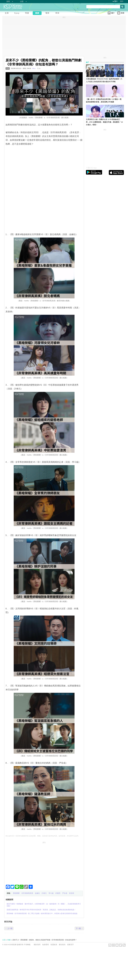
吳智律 (72, 893)
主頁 (4, 940)
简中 (122, 1)
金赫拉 (37, 893)
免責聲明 (45, 945)
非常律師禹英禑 (27, 893)
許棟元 (44, 893)
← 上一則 (9, 928)
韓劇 (8, 68)
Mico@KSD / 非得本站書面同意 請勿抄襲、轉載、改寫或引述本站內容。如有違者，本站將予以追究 (42, 836)
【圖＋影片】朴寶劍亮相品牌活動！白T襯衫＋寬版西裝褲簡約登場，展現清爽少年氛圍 (104, 101)
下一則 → (79, 928)
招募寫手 (70, 945)
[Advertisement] (44, 862)
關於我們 (37, 945)
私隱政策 (54, 945)
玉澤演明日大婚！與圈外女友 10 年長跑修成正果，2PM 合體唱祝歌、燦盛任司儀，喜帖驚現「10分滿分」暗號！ (104, 122)
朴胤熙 (58, 893)
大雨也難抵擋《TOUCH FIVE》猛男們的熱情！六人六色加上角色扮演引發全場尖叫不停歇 (104, 80)
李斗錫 (51, 893)
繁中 (116, 1)
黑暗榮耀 (16, 893)
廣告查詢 (62, 945)
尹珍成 (65, 893)
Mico (34, 68)
